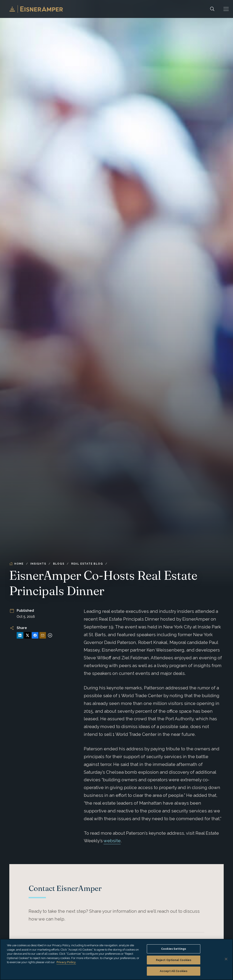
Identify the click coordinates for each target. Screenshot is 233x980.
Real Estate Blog (87, 564)
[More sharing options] (50, 635)
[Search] (212, 9)
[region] (116, 959)
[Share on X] (28, 635)
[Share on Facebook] (35, 635)
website (112, 841)
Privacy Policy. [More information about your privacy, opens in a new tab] (66, 962)
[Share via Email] (43, 635)
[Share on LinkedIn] (20, 635)
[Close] (226, 959)
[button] (226, 9)
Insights (38, 564)
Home (16, 564)
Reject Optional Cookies (174, 960)
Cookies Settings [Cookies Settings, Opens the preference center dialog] (174, 949)
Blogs (59, 564)
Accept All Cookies (174, 971)
